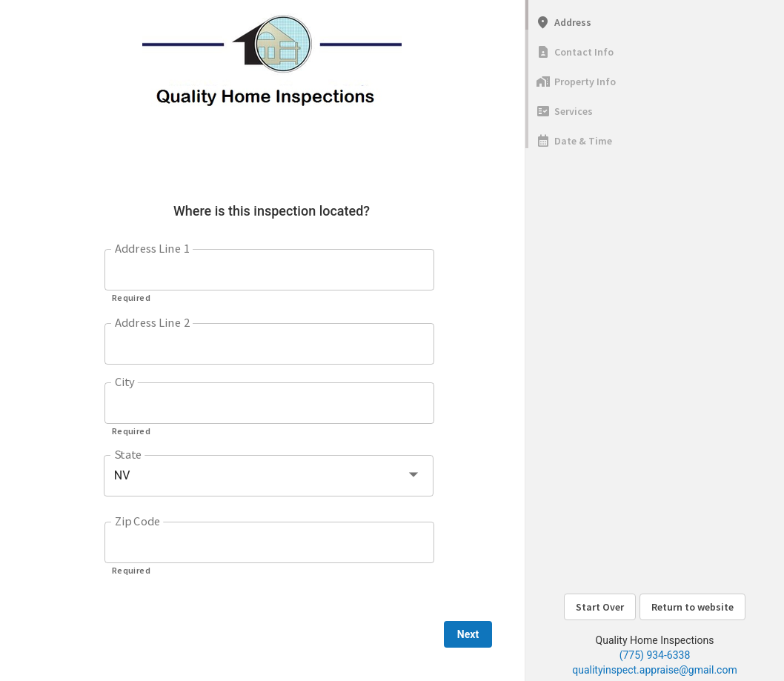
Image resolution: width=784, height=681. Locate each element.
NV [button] (122, 475)
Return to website (692, 607)
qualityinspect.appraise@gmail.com (654, 670)
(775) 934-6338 (655, 655)
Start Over (600, 607)
